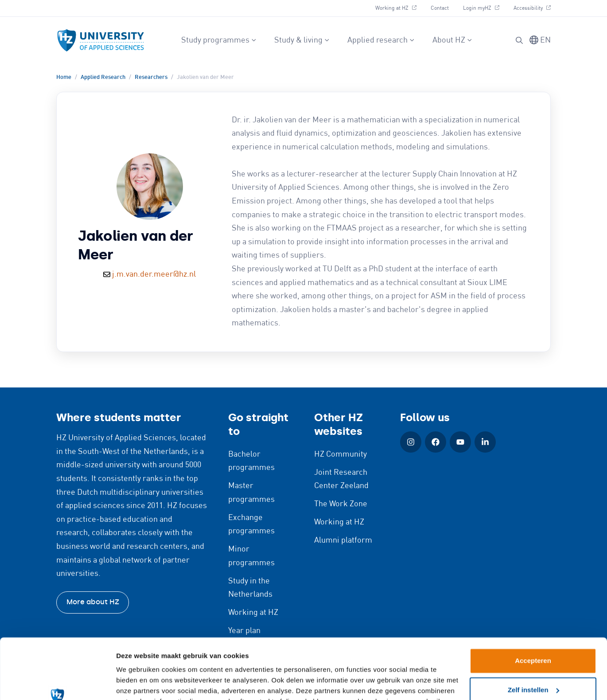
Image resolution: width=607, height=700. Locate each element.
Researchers (151, 77)
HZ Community (340, 454)
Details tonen (137, 682)
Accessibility (532, 7)
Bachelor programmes (251, 461)
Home (64, 77)
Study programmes (219, 40)
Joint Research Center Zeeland (341, 479)
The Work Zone (341, 504)
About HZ (452, 40)
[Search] (519, 40)
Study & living (302, 40)
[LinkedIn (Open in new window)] (485, 442)
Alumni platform (343, 540)
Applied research (381, 40)
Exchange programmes (251, 525)
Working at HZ (399, 7)
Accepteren (533, 607)
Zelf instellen (533, 635)
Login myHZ (484, 7)
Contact (440, 8)
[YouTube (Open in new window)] (460, 442)
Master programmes (251, 493)
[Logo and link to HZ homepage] (101, 40)
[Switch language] (540, 41)
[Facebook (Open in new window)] (436, 442)
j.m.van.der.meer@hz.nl (154, 274)
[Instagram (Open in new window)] (411, 442)
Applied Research (103, 77)
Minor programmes (251, 556)
